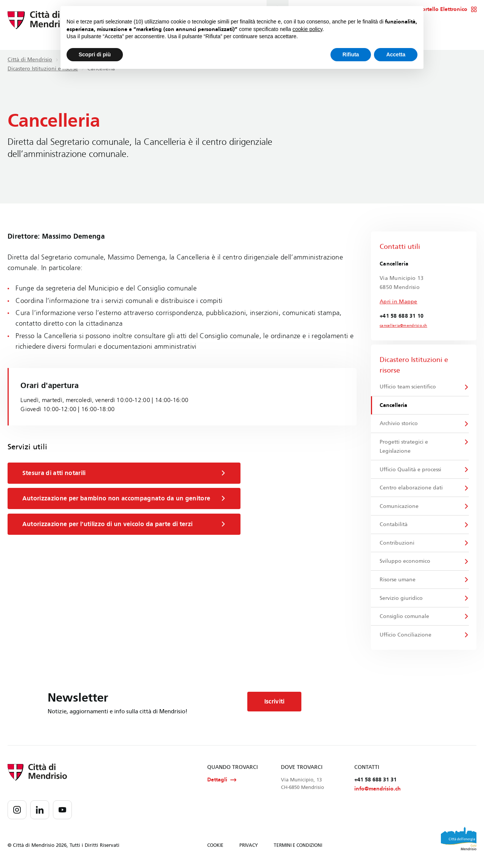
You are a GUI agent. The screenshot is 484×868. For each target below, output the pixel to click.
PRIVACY (249, 848)
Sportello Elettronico (446, 9)
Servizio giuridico (402, 600)
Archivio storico (399, 424)
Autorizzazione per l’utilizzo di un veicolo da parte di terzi (125, 524)
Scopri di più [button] (95, 54)
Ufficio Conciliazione (406, 637)
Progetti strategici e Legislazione (404, 447)
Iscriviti (275, 704)
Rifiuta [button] (351, 54)
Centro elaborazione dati (412, 489)
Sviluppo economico (405, 563)
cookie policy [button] (308, 29)
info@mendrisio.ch (378, 792)
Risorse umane (398, 582)
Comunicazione (399, 507)
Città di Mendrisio (30, 60)
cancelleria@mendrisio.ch (403, 326)
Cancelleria (394, 406)
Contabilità (394, 526)
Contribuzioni (397, 544)
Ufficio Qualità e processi (411, 470)
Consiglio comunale (405, 619)
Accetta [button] (396, 54)
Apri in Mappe (399, 302)
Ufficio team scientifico (408, 387)
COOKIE (215, 848)
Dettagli (222, 783)
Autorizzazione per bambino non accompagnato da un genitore (125, 498)
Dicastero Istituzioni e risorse (43, 69)
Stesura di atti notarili (125, 473)
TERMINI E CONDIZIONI (298, 848)
